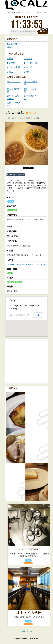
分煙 (10, 273)
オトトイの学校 (29, 613)
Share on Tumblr (16, 175)
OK (38, 315)
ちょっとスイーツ (14, 97)
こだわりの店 (14, 90)
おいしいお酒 (31, 90)
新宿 (27, 72)
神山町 (28, 67)
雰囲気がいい (31, 97)
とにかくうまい (14, 83)
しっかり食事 (31, 83)
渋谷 (10, 72)
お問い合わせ (27, 631)
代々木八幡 (30, 63)
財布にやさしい (14, 104)
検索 (43, 32)
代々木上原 (13, 67)
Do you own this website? (20, 315)
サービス (28, 563)
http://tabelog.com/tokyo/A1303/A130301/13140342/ (27, 264)
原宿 (10, 59)
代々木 (28, 59)
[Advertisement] (29, 361)
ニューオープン (13, 45)
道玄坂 (11, 201)
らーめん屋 (12, 210)
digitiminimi (29, 549)
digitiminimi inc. (23, 638)
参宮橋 (11, 63)
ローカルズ (27, 6)
